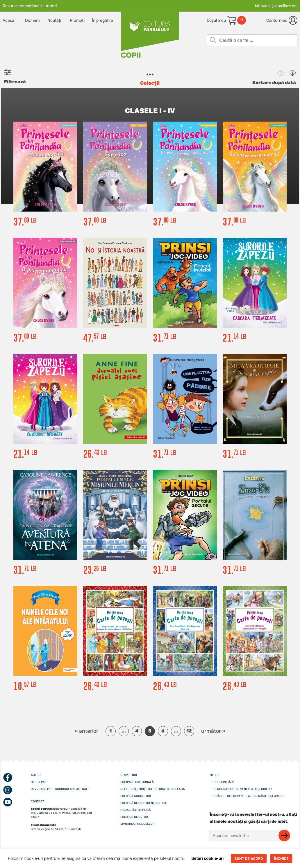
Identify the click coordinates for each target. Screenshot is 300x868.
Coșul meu (216, 20)
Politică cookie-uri (136, 796)
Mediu (214, 775)
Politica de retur (134, 817)
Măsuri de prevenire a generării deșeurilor (250, 796)
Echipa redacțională (137, 782)
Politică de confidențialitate (144, 803)
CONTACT (37, 802)
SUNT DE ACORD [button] (249, 859)
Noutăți (54, 20)
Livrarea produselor (137, 824)
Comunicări (225, 782)
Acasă (8, 20)
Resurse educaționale (23, 6)
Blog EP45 (39, 782)
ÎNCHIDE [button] (281, 859)
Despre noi (129, 775)
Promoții (77, 20)
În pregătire (102, 20)
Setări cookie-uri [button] (207, 858)
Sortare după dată (274, 83)
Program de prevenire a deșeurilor (244, 789)
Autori (51, 6)
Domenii (33, 20)
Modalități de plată (136, 810)
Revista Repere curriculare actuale (60, 789)
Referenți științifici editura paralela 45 (153, 789)
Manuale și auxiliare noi (276, 6)
